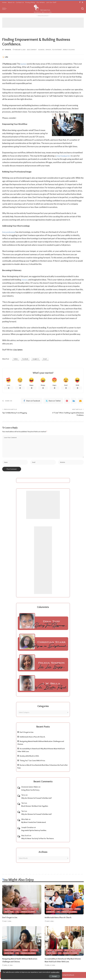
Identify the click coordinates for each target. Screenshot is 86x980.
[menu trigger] (5, 9)
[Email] (80, 401)
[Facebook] (80, 2)
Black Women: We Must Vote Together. (35, 808)
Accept (27, 975)
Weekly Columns (69, 50)
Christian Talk (54, 911)
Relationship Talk (73, 952)
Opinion (48, 50)
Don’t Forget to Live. (27, 734)
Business (41, 50)
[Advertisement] (43, 23)
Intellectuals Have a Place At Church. (32, 739)
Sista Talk (9, 914)
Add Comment (32, 50)
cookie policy (28, 971)
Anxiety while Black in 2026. (29, 758)
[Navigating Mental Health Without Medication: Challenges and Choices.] (22, 943)
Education (68, 911)
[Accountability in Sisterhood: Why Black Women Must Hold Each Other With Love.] (64, 943)
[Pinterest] (67, 401)
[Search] (82, 9)
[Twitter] (82, 2)
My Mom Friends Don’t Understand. (34, 824)
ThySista (8, 50)
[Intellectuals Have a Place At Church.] (64, 902)
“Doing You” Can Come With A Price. (32, 763)
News (26, 911)
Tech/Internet (57, 50)
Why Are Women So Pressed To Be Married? (37, 800)
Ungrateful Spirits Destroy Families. (34, 832)
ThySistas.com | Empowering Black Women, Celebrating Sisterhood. (52, 977)
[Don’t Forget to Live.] (22, 902)
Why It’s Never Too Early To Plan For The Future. (38, 840)
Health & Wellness (13, 911)
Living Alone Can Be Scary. (30, 792)
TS (18, 914)
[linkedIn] (74, 401)
